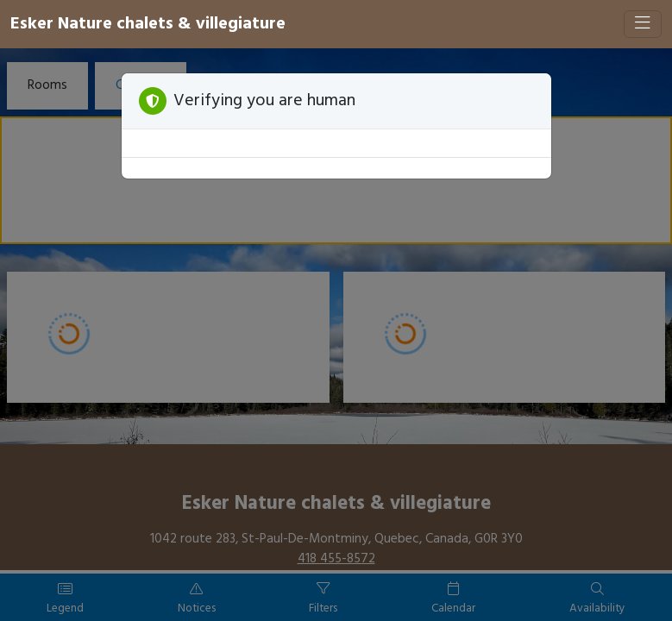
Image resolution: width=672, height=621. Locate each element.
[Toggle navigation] (643, 24)
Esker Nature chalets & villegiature (148, 24)
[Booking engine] (336, 335)
